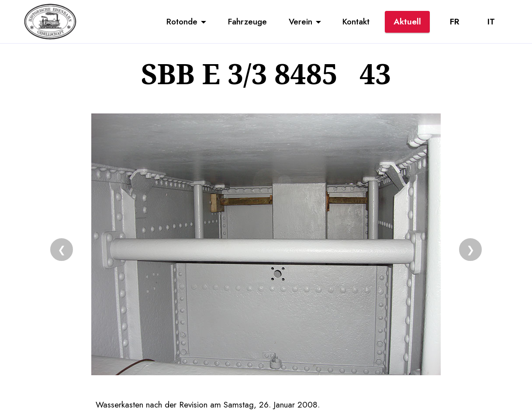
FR (454, 21)
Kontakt (356, 21)
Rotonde (182, 21)
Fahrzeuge (247, 21)
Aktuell (407, 21)
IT (491, 21)
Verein (301, 21)
